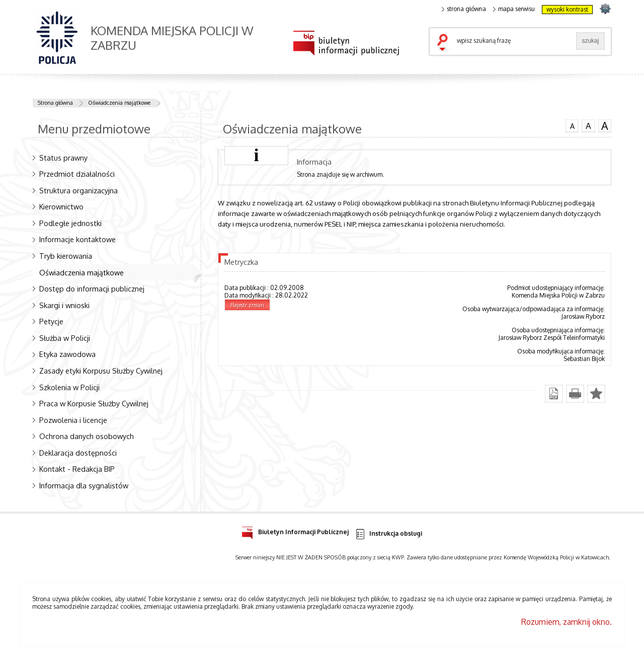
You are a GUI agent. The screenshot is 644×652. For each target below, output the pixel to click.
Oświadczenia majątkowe (119, 103)
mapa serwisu (514, 9)
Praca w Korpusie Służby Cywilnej (94, 403)
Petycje (51, 321)
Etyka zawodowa (67, 354)
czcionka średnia (588, 125)
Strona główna (55, 103)
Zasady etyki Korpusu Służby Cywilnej (101, 371)
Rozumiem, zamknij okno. (567, 622)
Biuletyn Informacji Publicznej (295, 530)
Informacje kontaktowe (77, 239)
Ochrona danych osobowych (87, 436)
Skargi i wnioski (64, 305)
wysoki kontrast (567, 9)
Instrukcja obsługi (388, 534)
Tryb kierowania (66, 256)
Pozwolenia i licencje (73, 420)
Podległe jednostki (70, 223)
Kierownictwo (61, 206)
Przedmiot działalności (77, 174)
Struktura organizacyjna (78, 190)
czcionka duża (605, 126)
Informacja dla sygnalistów (84, 485)
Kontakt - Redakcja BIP (77, 469)
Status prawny (63, 158)
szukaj (445, 43)
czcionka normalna (572, 125)
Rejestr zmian (247, 305)
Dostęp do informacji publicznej (92, 288)
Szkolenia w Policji (69, 387)
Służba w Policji (65, 338)
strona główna (464, 9)
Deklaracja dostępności (78, 453)
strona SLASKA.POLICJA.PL (605, 8)
